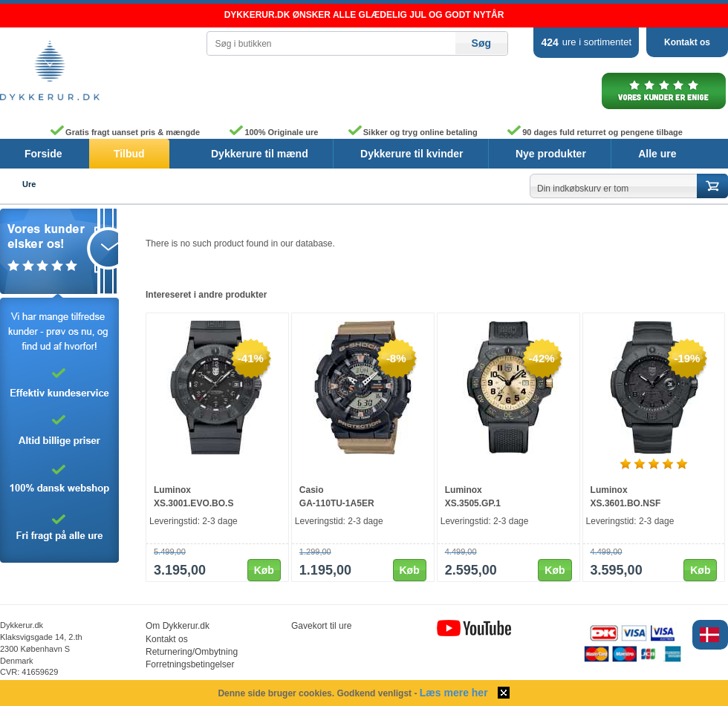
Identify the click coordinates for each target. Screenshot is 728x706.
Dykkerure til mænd (260, 154)
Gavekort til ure (321, 626)
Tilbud (129, 154)
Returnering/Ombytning (192, 652)
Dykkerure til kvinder (412, 154)
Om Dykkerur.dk (178, 626)
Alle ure (657, 154)
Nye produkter (551, 154)
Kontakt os (687, 42)
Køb (264, 570)
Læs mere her (454, 693)
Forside (43, 154)
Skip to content (0, 4)
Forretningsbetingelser (190, 664)
